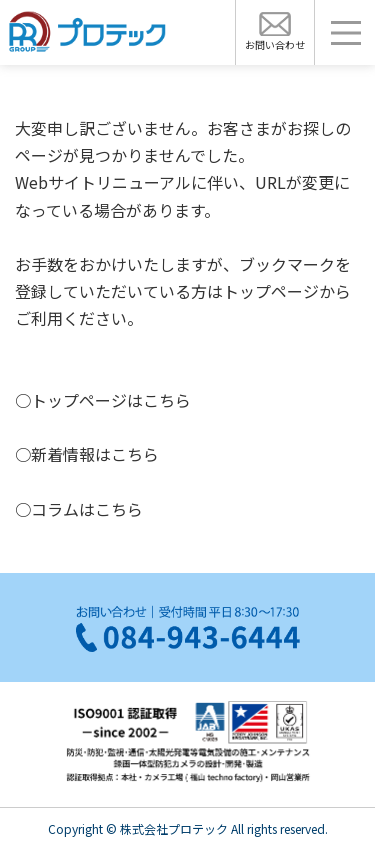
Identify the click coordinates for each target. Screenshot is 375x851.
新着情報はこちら (95, 454)
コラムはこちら (87, 509)
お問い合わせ (275, 44)
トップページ (271, 291)
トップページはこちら (111, 400)
